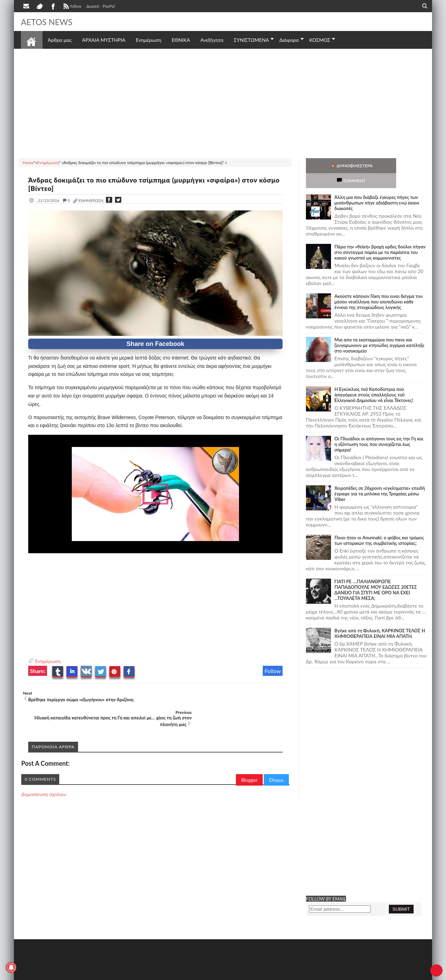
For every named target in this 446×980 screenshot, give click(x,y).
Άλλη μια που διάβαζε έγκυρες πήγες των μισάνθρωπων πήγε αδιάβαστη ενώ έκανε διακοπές (377, 188)
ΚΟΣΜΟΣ (320, 40)
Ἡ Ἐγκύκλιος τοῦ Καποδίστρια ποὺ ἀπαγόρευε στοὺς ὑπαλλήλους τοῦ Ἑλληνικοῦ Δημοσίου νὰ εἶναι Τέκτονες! (374, 380)
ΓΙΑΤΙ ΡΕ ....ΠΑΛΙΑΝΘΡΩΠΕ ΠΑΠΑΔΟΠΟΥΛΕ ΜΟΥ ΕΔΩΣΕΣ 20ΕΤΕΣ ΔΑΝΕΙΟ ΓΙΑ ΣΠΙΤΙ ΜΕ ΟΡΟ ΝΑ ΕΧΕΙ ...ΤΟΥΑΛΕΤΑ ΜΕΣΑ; (376, 575)
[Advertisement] (223, 102)
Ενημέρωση (48, 661)
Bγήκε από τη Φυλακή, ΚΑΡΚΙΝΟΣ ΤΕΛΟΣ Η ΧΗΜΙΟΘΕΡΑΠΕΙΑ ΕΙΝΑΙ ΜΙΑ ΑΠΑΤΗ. (380, 618)
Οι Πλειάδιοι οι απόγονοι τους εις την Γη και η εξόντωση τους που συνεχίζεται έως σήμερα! (379, 429)
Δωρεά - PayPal (101, 6)
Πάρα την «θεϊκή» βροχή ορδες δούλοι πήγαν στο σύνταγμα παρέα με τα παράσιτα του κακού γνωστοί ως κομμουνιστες (380, 237)
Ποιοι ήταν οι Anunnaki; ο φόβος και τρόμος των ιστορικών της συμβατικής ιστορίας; (379, 525)
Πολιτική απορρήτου (152, 974)
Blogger (249, 761)
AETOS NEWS (49, 22)
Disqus (276, 761)
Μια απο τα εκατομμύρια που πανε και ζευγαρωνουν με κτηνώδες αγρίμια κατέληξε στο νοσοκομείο (379, 330)
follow (72, 7)
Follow (273, 671)
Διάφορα (289, 40)
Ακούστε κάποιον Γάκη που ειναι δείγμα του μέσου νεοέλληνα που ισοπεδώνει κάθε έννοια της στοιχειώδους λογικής (379, 287)
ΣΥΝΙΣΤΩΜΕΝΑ (251, 40)
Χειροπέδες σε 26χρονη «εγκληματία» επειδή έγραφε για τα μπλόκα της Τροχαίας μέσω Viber (380, 479)
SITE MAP (120, 974)
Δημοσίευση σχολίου (44, 775)
